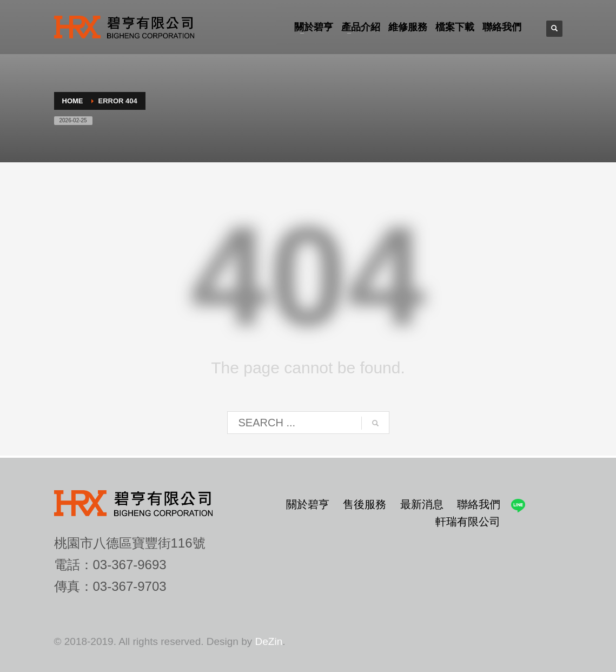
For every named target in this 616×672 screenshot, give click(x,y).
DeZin (269, 641)
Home (73, 101)
